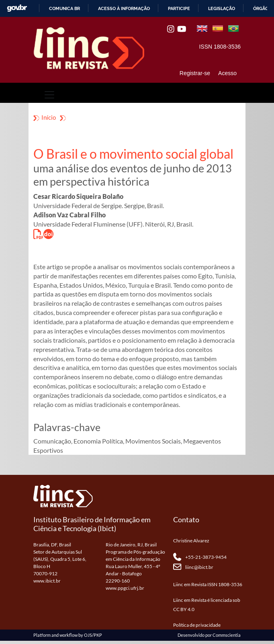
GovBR (17, 8)
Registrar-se (195, 73)
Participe (179, 8)
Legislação (222, 8)
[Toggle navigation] (49, 95)
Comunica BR (64, 8)
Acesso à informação (124, 8)
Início (49, 117)
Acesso (227, 73)
